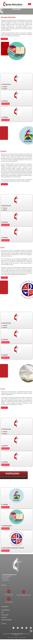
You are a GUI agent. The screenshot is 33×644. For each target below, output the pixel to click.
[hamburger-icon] (30, 4)
